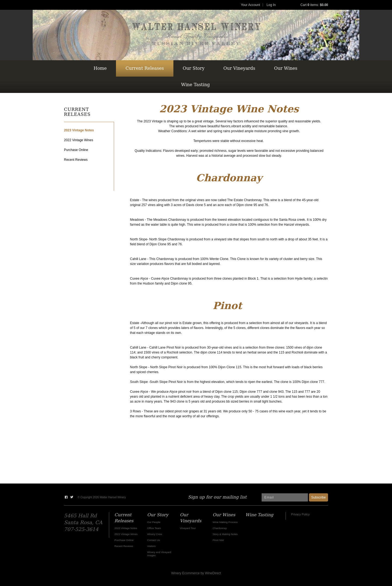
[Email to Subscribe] (285, 497)
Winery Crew (155, 534)
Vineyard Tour (188, 528)
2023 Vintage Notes (79, 130)
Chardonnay (220, 528)
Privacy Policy (300, 514)
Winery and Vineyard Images (159, 554)
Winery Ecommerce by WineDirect (196, 573)
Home (100, 68)
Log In (271, 5)
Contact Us (154, 540)
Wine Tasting (195, 85)
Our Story (194, 68)
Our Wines (286, 68)
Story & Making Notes (225, 534)
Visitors (151, 546)
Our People (154, 522)
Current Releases (145, 68)
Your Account (250, 5)
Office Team (154, 528)
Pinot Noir (218, 540)
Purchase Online (76, 150)
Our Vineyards (239, 68)
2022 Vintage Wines (79, 140)
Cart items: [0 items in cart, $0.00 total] (314, 5)
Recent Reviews (76, 160)
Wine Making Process (225, 522)
